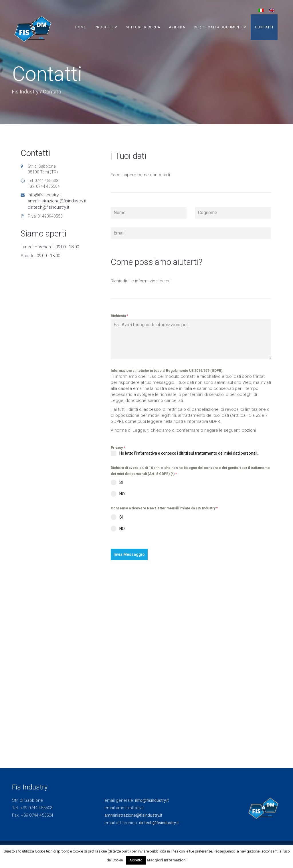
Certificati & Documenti (220, 27)
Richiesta (119, 316)
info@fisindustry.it (45, 195)
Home (81, 27)
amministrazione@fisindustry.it (57, 201)
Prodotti (106, 27)
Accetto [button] (136, 860)
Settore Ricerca (143, 27)
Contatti (264, 27)
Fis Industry (25, 92)
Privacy (118, 448)
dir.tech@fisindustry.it (48, 207)
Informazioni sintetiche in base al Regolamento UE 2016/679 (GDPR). (167, 371)
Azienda (177, 27)
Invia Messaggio (129, 554)
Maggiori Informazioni (167, 860)
